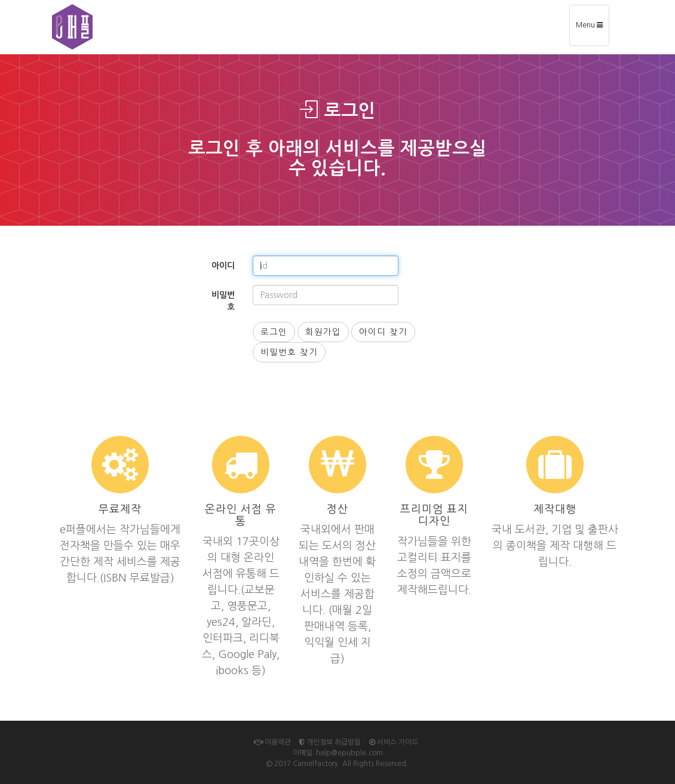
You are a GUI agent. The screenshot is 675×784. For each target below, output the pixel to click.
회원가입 (323, 332)
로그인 (274, 332)
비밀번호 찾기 (289, 352)
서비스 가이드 (394, 742)
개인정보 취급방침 (330, 742)
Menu (592, 29)
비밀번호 (223, 301)
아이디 (223, 266)
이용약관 (272, 742)
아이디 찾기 (383, 332)
